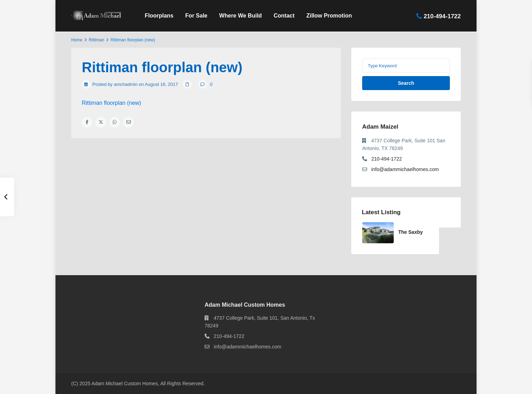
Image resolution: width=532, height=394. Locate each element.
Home (77, 40)
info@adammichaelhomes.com (405, 169)
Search (406, 83)
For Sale (196, 16)
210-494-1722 (442, 16)
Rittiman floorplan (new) (111, 103)
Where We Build (241, 16)
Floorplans (159, 16)
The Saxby (411, 232)
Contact (284, 16)
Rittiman (97, 40)
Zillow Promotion (329, 16)
